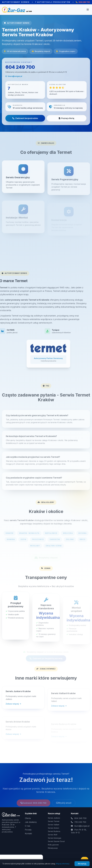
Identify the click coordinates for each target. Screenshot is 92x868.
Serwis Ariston (53, 828)
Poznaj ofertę (66, 118)
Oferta (28, 818)
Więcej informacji (63, 864)
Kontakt (28, 834)
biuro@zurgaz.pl (14, 76)
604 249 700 (20, 67)
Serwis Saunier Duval (56, 841)
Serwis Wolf (53, 835)
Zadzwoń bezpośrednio (25, 118)
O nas (28, 826)
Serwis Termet (54, 821)
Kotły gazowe (53, 845)
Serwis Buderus (54, 831)
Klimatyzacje (53, 848)
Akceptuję (82, 864)
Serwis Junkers (54, 818)
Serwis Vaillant (54, 825)
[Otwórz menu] (88, 10)
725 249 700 (80, 822)
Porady (28, 830)
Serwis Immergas (55, 838)
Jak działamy (31, 822)
